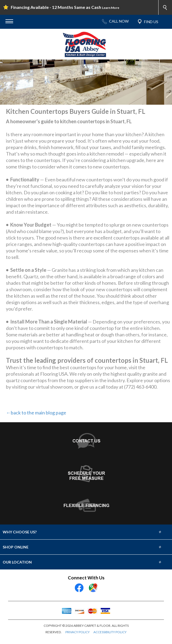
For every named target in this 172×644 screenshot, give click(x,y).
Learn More (111, 8)
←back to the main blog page (36, 413)
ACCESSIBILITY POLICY (110, 632)
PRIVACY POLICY (78, 632)
